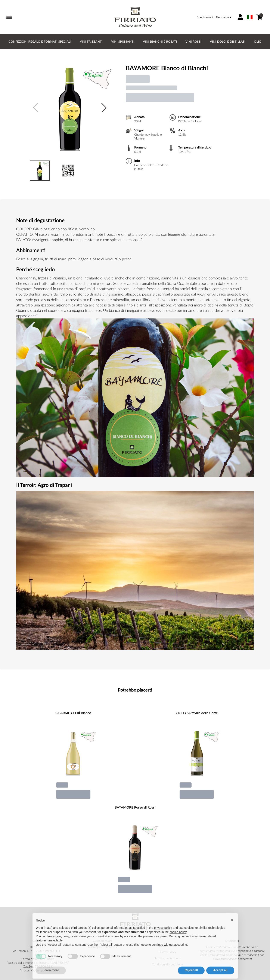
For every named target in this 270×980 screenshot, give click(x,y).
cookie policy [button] (178, 940)
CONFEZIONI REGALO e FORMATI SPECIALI (40, 41)
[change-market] (214, 17)
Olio (258, 41)
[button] (232, 928)
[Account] (240, 17)
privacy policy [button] (163, 936)
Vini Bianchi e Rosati (160, 41)
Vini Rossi (193, 41)
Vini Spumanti (123, 41)
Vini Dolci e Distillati (228, 41)
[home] (135, 17)
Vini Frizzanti (91, 41)
